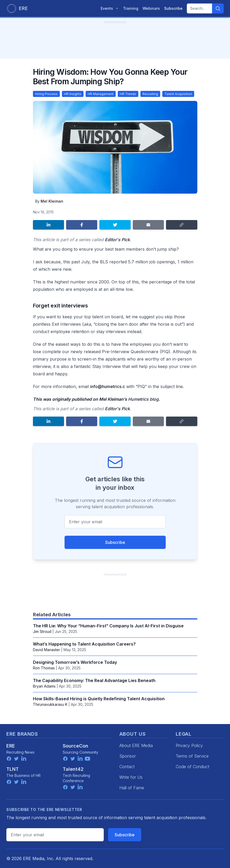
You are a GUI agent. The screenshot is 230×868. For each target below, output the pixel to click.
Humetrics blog (143, 399)
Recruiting (150, 94)
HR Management (101, 94)
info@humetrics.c (107, 386)
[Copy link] (182, 225)
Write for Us (131, 777)
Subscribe (115, 542)
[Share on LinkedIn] (48, 225)
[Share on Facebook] (82, 225)
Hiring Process (46, 94)
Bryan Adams (44, 686)
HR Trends (128, 94)
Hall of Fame (132, 788)
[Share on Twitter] (115, 225)
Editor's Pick (117, 240)
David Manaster (47, 650)
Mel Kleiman (52, 201)
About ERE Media (136, 745)
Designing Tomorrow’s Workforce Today (75, 662)
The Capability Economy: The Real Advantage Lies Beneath (94, 680)
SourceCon (75, 746)
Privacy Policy (189, 745)
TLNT (13, 769)
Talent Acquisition (178, 94)
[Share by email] (148, 225)
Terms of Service (192, 756)
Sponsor (128, 756)
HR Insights (73, 94)
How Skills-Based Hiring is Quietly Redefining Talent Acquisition (99, 699)
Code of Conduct (192, 767)
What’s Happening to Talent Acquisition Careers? (84, 644)
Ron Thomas (44, 668)
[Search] (218, 8)
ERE (11, 746)
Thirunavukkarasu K (50, 704)
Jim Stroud (42, 631)
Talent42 (73, 769)
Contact (127, 767)
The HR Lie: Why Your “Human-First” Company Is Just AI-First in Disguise (108, 626)
